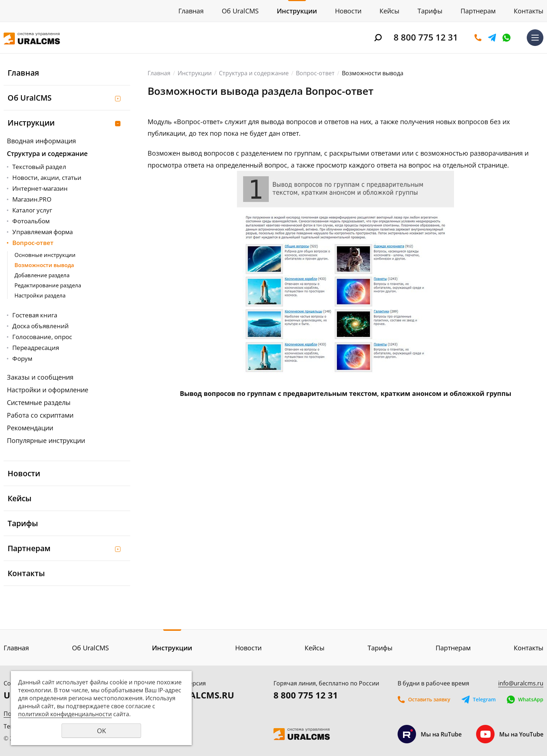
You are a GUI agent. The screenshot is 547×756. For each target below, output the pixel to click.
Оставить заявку (478, 38)
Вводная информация (41, 141)
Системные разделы (39, 402)
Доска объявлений (41, 326)
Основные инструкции (45, 255)
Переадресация (36, 348)
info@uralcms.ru (521, 683)
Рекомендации (30, 428)
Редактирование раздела (48, 285)
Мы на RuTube (430, 734)
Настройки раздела (40, 295)
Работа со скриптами (40, 415)
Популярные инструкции (46, 440)
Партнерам (478, 11)
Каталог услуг (32, 210)
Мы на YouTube (510, 734)
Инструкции (297, 11)
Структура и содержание (47, 153)
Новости (348, 11)
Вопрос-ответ (33, 243)
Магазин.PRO (32, 199)
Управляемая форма (43, 232)
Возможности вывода (44, 265)
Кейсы (389, 11)
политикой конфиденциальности (65, 714)
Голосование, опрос (42, 337)
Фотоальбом (31, 221)
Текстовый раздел (39, 167)
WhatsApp (506, 38)
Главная (191, 11)
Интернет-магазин (40, 188)
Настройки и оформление (48, 390)
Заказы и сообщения (40, 377)
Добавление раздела (42, 275)
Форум (22, 358)
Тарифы (430, 11)
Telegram (492, 38)
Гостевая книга (35, 315)
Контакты (529, 11)
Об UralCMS (240, 11)
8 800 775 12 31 (426, 37)
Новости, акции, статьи (47, 178)
